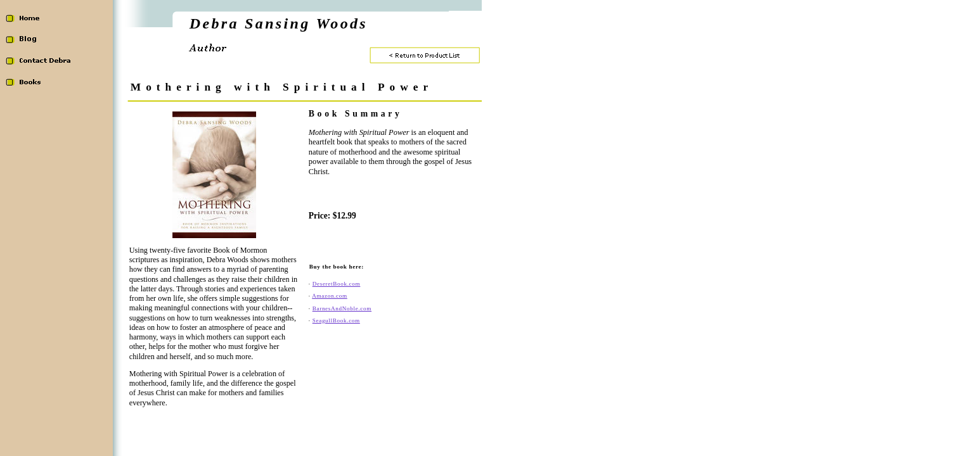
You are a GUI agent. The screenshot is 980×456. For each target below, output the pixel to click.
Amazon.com (330, 296)
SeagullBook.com (336, 320)
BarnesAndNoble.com (342, 308)
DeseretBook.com (337, 284)
